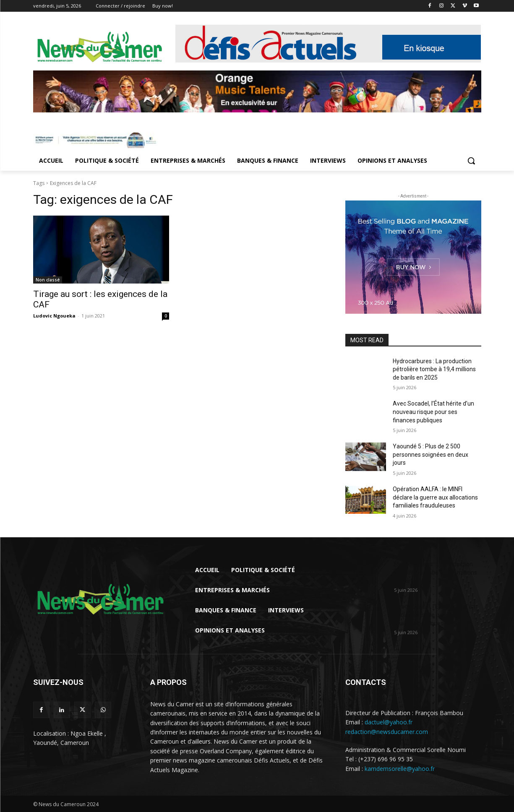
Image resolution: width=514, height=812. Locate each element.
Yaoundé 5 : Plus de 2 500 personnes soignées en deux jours (431, 454)
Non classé (48, 280)
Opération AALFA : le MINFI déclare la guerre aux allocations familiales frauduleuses (435, 497)
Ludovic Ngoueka (54, 316)
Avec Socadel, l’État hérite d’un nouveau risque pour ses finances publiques (433, 412)
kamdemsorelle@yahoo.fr (400, 769)
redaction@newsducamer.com (387, 732)
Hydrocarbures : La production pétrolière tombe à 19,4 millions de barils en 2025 (434, 369)
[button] (471, 161)
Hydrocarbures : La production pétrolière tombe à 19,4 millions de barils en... (436, 573)
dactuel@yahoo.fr (389, 722)
